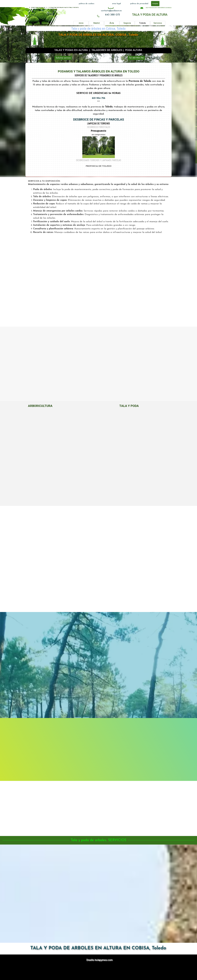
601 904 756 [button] (99, 98)
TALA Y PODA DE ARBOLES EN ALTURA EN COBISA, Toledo (98, 948)
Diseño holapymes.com (99, 960)
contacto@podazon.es (111, 11)
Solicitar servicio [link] (63, 58)
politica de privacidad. (139, 4)
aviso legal (116, 4)
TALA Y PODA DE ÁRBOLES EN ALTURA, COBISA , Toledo (98, 35)
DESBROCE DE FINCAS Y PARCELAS (99, 120)
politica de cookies (87, 4)
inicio (81, 23)
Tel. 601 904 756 (136, 58)
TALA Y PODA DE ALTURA (150, 15)
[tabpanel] (111, 11)
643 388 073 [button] (112, 15)
